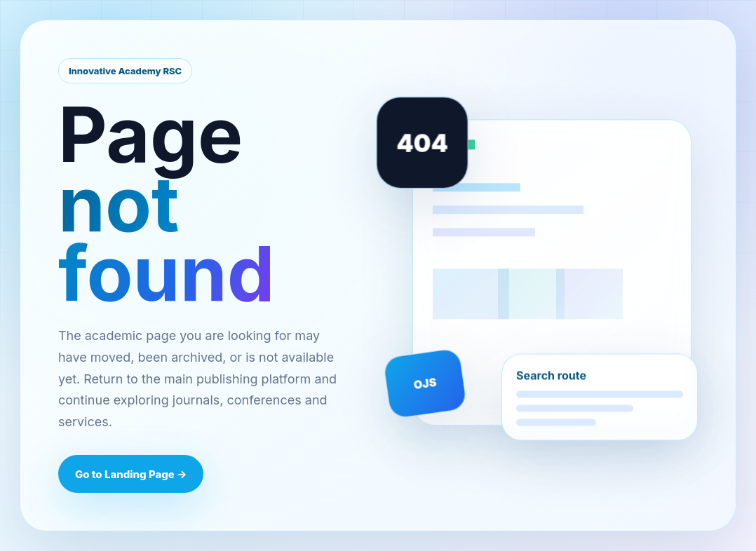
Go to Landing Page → (131, 474)
